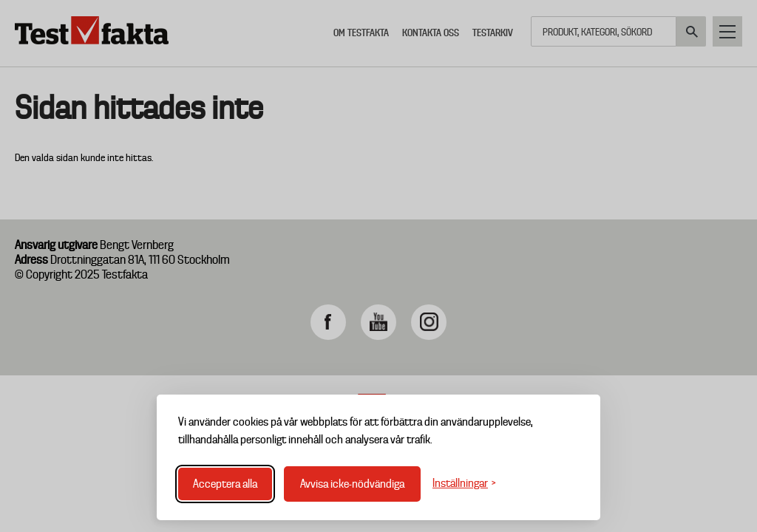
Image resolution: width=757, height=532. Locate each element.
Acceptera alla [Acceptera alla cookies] (225, 484)
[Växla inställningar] (464, 484)
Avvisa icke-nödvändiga (352, 484)
